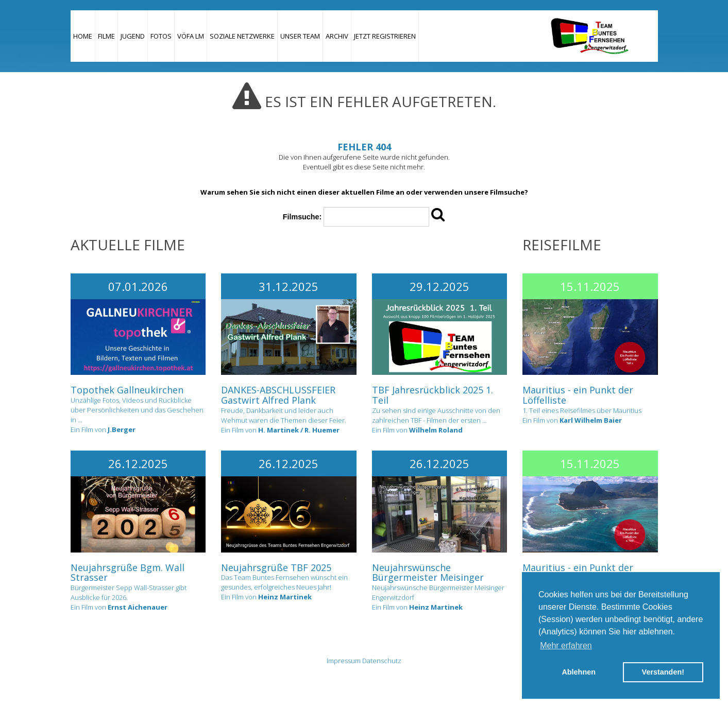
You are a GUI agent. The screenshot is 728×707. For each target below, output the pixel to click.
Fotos (161, 36)
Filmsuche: (302, 217)
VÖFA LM (191, 36)
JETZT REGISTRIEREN (385, 36)
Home (83, 36)
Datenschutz (382, 661)
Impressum (344, 661)
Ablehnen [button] (579, 672)
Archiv (337, 36)
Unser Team (300, 36)
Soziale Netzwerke (242, 36)
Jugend (133, 36)
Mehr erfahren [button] (566, 645)
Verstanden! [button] (663, 672)
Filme (106, 36)
